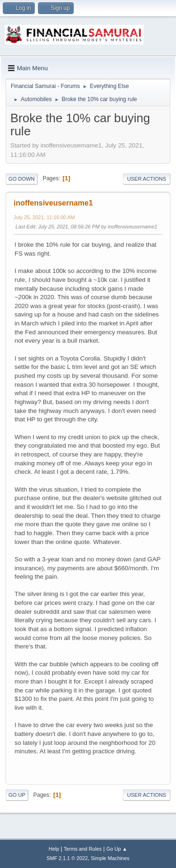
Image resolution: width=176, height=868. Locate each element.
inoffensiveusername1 (53, 203)
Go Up (17, 795)
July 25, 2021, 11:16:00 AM (44, 217)
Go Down (22, 179)
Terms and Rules (83, 849)
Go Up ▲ (117, 849)
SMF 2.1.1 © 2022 (67, 858)
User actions (147, 179)
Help (54, 849)
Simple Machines (110, 858)
